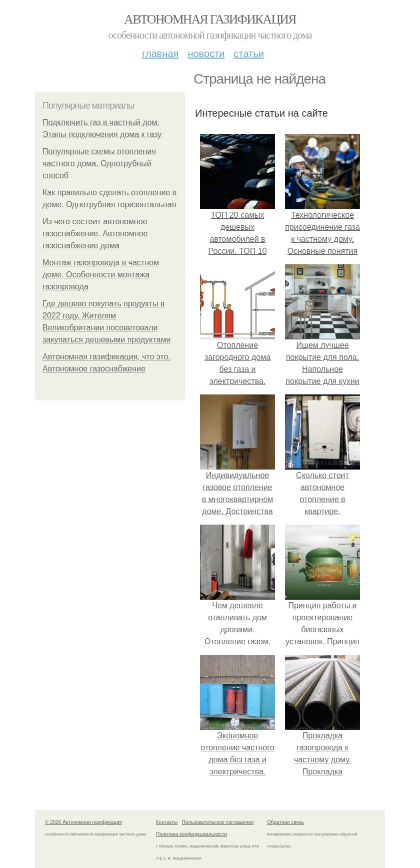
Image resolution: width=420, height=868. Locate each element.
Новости (206, 54)
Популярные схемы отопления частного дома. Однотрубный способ (99, 163)
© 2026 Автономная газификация (83, 822)
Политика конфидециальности (191, 834)
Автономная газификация (210, 19)
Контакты (167, 822)
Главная (160, 54)
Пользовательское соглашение (218, 822)
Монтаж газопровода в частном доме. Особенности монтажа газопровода (101, 275)
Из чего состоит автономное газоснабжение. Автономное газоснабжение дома (95, 234)
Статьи (248, 54)
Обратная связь (285, 822)
